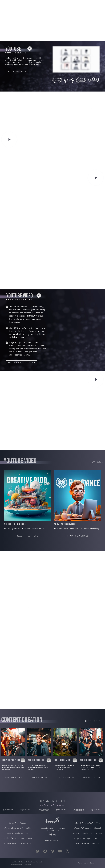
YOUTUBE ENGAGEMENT (88, 280)
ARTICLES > (98, 462)
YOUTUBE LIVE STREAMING (86, 401)
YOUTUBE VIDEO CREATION (22, 362)
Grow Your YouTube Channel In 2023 (88, 840)
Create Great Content (18, 830)
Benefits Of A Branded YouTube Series (17, 845)
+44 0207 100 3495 (52, 847)
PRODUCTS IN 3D (14, 620)
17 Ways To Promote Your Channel (87, 835)
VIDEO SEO (13, 161)
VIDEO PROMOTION (14, 778)
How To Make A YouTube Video (87, 850)
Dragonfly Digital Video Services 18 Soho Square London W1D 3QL (52, 838)
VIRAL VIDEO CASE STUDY (86, 201)
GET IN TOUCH (92, 37)
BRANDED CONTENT (92, 778)
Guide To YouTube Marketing (18, 840)
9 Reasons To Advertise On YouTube (17, 835)
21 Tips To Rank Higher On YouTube (87, 845)
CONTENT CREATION (66, 778)
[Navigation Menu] (101, 5)
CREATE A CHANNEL (39, 778)
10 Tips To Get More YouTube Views (88, 830)
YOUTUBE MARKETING (17, 71)
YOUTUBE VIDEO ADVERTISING (21, 444)
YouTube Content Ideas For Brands (17, 850)
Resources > (94, 721)
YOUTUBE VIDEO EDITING (18, 704)
